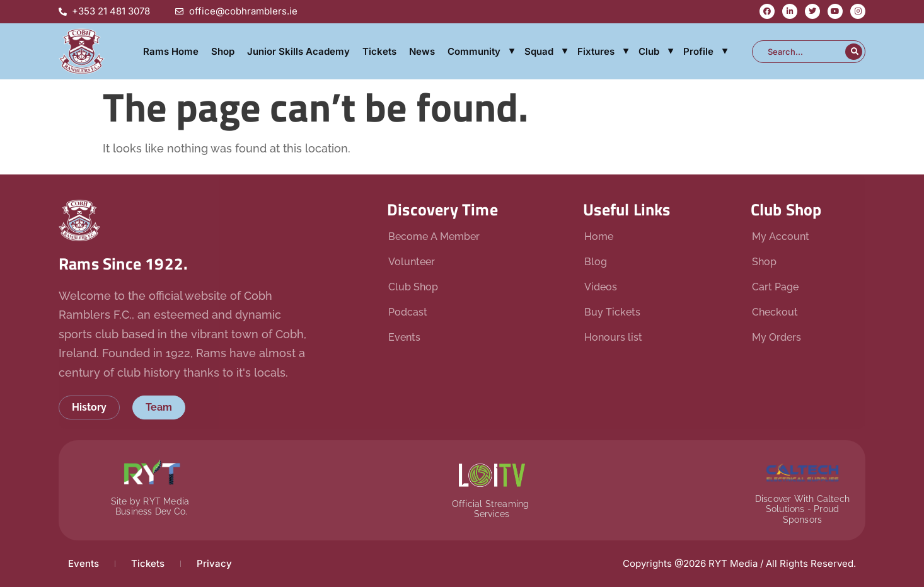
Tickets (379, 51)
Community (474, 51)
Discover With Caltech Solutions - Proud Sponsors (802, 510)
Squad (539, 51)
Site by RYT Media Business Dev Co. (152, 507)
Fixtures (596, 51)
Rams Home (171, 51)
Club (649, 51)
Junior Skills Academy (298, 51)
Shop (223, 51)
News (422, 51)
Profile (698, 51)
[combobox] (800, 52)
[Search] (854, 52)
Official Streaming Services (492, 509)
